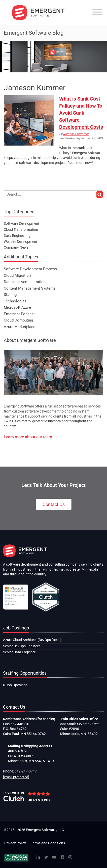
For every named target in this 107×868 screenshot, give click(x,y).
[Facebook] (62, 858)
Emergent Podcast (19, 314)
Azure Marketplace (20, 327)
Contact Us (54, 504)
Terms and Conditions (48, 843)
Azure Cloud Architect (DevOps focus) (32, 640)
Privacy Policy (15, 843)
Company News (16, 247)
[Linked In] (38, 858)
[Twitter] (46, 858)
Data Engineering (17, 236)
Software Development (22, 223)
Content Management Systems (30, 288)
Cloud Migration (17, 276)
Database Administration (25, 282)
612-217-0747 (26, 771)
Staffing (10, 295)
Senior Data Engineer (19, 652)
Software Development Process (30, 269)
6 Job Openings (15, 685)
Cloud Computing (18, 320)
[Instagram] (70, 858)
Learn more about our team (28, 437)
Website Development (21, 242)
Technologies (15, 301)
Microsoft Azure (17, 307)
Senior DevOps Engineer (22, 646)
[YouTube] (54, 858)
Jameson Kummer (76, 134)
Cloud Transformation (21, 230)
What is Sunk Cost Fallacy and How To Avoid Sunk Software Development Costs (81, 113)
